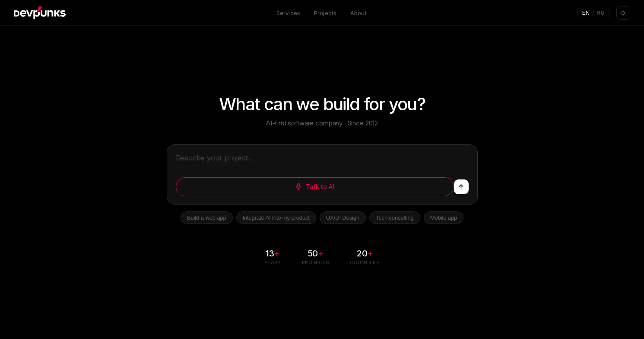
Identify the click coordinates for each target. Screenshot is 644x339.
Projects (325, 13)
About (358, 13)
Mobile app (444, 218)
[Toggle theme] (623, 13)
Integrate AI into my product (276, 218)
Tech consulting (395, 218)
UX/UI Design (343, 218)
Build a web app (207, 218)
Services (288, 13)
